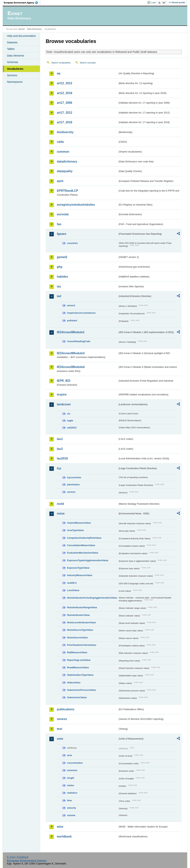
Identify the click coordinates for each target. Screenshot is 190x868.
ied (59, 296)
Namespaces (15, 82)
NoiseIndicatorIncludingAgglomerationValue (92, 598)
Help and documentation (21, 36)
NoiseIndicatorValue (78, 615)
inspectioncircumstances (81, 313)
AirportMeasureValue (79, 523)
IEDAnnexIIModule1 (71, 332)
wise (60, 827)
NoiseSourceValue (77, 638)
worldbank (64, 836)
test (59, 729)
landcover (64, 404)
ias (59, 286)
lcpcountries (74, 477)
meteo (71, 785)
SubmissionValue (77, 697)
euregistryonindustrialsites (76, 205)
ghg (59, 267)
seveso (62, 719)
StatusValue (74, 683)
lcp (59, 468)
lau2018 (62, 458)
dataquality (65, 171)
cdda (60, 142)
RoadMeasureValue (78, 667)
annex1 (71, 305)
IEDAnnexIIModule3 (71, 353)
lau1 (60, 439)
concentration (75, 763)
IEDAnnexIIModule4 (71, 367)
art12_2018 (64, 93)
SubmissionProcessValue (81, 690)
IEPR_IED (64, 381)
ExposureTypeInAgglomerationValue (88, 560)
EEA (22, 3)
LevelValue (73, 590)
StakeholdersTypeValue (80, 675)
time (69, 800)
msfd (60, 504)
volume (71, 815)
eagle (70, 421)
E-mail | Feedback (18, 857)
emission (72, 770)
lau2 (60, 449)
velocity (71, 808)
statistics (72, 793)
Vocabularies (15, 69)
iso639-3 (72, 583)
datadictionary (67, 161)
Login (153, 2)
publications (65, 709)
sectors (71, 492)
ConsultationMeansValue (81, 545)
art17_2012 (64, 113)
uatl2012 (72, 428)
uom (60, 739)
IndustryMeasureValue (80, 575)
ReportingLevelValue (79, 660)
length (71, 778)
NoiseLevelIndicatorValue (81, 622)
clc (69, 414)
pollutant (72, 320)
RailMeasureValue (77, 652)
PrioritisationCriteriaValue (82, 645)
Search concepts (88, 63)
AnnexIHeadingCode (79, 341)
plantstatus (73, 484)
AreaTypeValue (75, 530)
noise (61, 513)
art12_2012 (64, 83)
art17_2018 (64, 122)
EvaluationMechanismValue (83, 553)
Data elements (15, 56)
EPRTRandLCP (67, 191)
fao (59, 224)
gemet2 (62, 257)
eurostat (63, 214)
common (63, 152)
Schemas (12, 62)
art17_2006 (64, 103)
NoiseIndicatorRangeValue (82, 607)
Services (12, 75)
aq (59, 73)
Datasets (12, 42)
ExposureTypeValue (78, 568)
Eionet (22, 29)
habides (62, 277)
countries (72, 243)
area (69, 755)
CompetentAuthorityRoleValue (84, 538)
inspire (62, 394)
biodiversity (65, 132)
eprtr (60, 181)
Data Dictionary (35, 29)
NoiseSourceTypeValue (80, 630)
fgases (62, 234)
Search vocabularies (61, 63)
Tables (11, 49)
